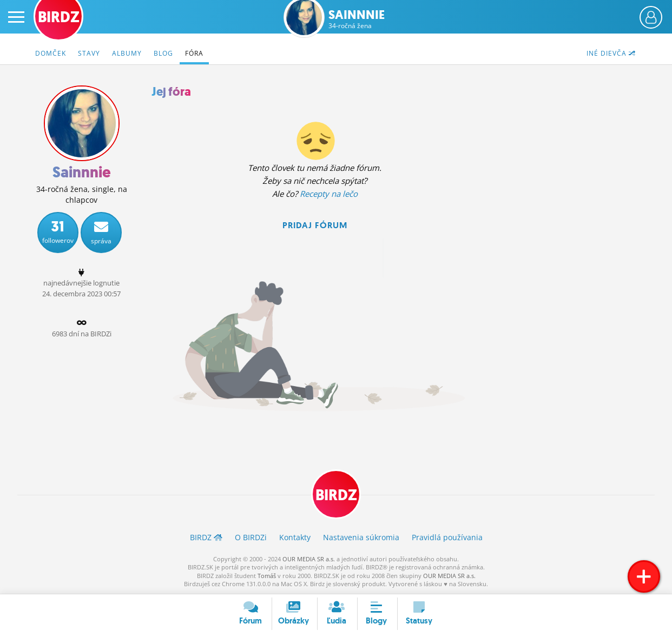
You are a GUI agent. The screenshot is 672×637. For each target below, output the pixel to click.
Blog (163, 53)
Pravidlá (447, 537)
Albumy (127, 53)
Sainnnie (357, 19)
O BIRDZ (251, 537)
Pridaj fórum (315, 225)
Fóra (194, 53)
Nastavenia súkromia (361, 537)
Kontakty (295, 537)
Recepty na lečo (329, 194)
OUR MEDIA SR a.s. (309, 559)
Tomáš (267, 576)
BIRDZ (336, 495)
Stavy (89, 53)
